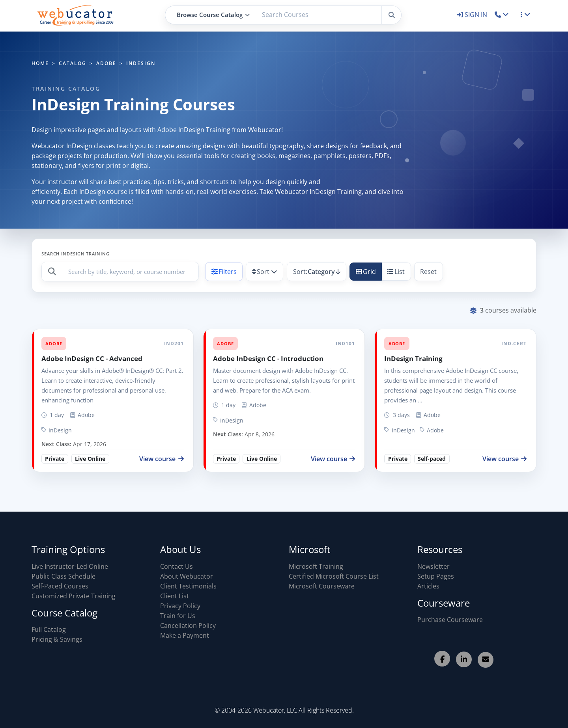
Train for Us (178, 616)
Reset (428, 272)
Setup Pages (436, 576)
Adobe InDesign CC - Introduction (268, 358)
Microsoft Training (316, 566)
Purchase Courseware (450, 620)
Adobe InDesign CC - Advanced (92, 358)
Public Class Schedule (64, 576)
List (396, 272)
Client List (175, 596)
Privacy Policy (180, 606)
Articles (428, 586)
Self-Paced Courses (60, 586)
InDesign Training (413, 358)
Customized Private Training (74, 596)
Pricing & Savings (57, 639)
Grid (366, 272)
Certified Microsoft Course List (334, 576)
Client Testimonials (188, 586)
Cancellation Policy (188, 626)
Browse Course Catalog (213, 15)
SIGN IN (473, 15)
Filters (224, 272)
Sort (261, 272)
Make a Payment (185, 635)
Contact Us (177, 566)
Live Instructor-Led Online (70, 566)
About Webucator (187, 576)
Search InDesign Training (76, 254)
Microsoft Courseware (322, 586)
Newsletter (433, 566)
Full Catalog (49, 629)
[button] (502, 15)
